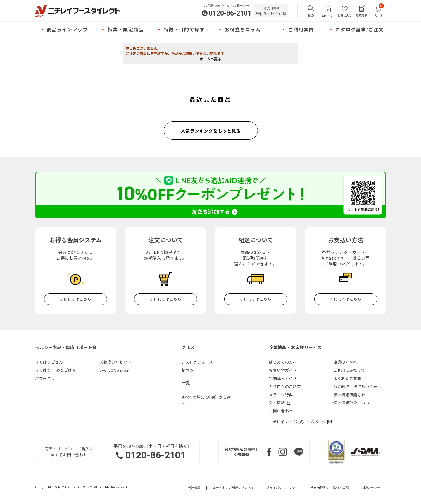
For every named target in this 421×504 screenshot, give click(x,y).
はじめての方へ (283, 362)
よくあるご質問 (347, 378)
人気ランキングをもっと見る (211, 131)
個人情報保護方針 (349, 395)
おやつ (187, 370)
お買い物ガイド (283, 370)
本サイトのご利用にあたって (233, 488)
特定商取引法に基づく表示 (357, 386)
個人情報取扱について (353, 403)
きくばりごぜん (49, 362)
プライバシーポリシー (282, 488)
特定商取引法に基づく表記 (329, 488)
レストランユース (197, 362)
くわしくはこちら (75, 299)
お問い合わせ (281, 411)
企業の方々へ (345, 362)
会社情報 (194, 488)
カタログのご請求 (285, 386)
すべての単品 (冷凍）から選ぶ (206, 400)
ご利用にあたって (349, 370)
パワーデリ (45, 378)
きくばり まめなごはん (56, 370)
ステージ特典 (281, 395)
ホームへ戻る (210, 59)
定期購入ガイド (283, 378)
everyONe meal (114, 370)
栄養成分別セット (115, 362)
